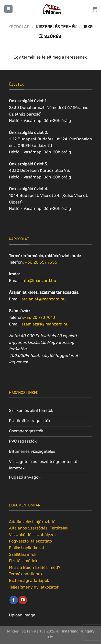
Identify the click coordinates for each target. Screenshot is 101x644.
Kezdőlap (19, 27)
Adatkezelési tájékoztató (32, 522)
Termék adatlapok (26, 574)
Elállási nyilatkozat (27, 548)
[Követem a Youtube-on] (23, 600)
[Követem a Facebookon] (14, 600)
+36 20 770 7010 (39, 317)
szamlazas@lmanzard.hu (45, 324)
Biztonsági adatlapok (29, 580)
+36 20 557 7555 (41, 262)
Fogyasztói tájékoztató (30, 541)
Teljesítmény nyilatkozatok (34, 587)
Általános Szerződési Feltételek (39, 528)
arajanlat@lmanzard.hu (44, 299)
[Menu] (8, 9)
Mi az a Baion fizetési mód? (35, 567)
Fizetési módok (23, 561)
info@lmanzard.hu (39, 281)
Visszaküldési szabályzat (32, 535)
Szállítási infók (23, 554)
